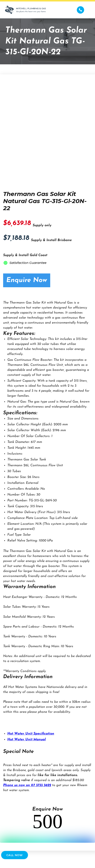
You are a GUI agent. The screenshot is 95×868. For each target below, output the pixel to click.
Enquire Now (27, 280)
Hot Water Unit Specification (31, 734)
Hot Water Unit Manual (27, 740)
